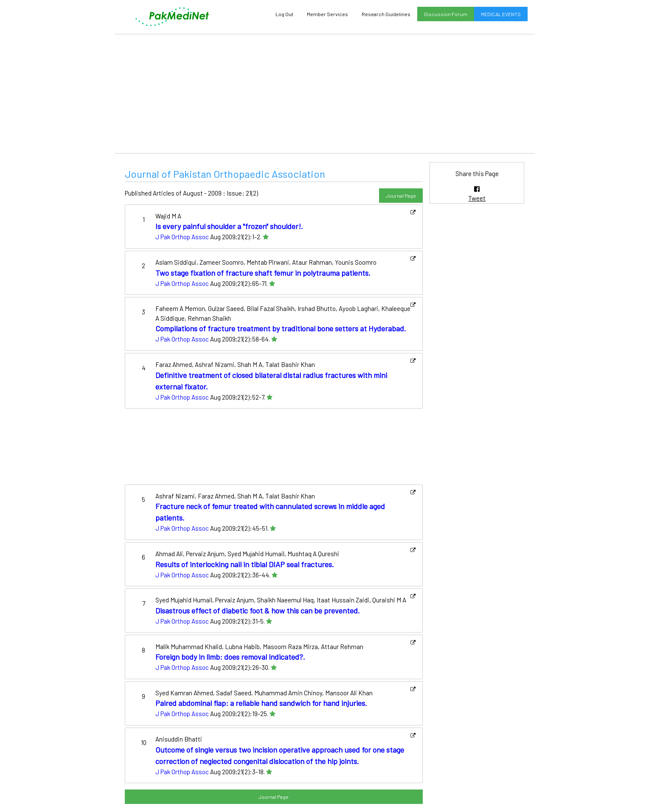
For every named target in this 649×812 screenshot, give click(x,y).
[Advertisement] (325, 94)
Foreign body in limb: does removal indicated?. (230, 657)
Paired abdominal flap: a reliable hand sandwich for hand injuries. (261, 703)
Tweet (477, 198)
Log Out (284, 14)
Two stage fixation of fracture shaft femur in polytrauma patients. (263, 273)
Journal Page (401, 196)
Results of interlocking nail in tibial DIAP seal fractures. (245, 564)
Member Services (327, 14)
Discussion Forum (446, 14)
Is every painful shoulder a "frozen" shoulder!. (229, 226)
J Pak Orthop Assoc (182, 237)
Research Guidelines (386, 14)
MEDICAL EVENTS (501, 14)
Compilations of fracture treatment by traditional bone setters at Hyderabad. (281, 328)
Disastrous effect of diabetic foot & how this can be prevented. (258, 610)
